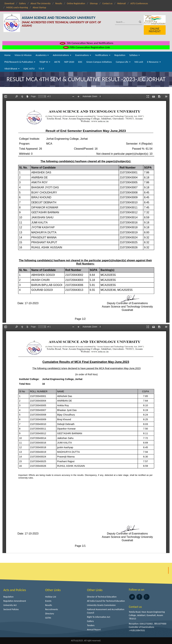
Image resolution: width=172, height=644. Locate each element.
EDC (80, 62)
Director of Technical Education (102, 597)
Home (7, 55)
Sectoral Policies (11, 609)
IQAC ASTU (29, 69)
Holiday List (51, 597)
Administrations (62, 55)
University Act (10, 605)
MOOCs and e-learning (17, 7)
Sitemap (94, 3)
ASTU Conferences (139, 3)
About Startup (39, 7)
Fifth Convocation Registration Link (86, 47)
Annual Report (94, 630)
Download (9, 3)
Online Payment (155, 30)
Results (59, 3)
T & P (41, 69)
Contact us (107, 3)
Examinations (83, 55)
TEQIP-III (45, 62)
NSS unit (139, 62)
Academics (42, 55)
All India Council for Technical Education (106, 601)
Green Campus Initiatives (99, 62)
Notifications (103, 55)
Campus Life (123, 62)
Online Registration (76, 3)
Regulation (120, 55)
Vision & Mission (23, 55)
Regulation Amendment (15, 601)
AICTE (57, 62)
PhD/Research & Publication (20, 62)
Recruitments (52, 609)
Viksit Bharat (12, 69)
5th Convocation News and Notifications (86, 43)
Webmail (122, 3)
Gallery (22, 3)
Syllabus (135, 55)
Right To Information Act (99, 617)
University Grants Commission (101, 605)
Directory (50, 614)
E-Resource (154, 62)
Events (48, 601)
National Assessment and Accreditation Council (106, 611)
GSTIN (48, 618)
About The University (41, 3)
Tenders (91, 625)
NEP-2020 (69, 62)
